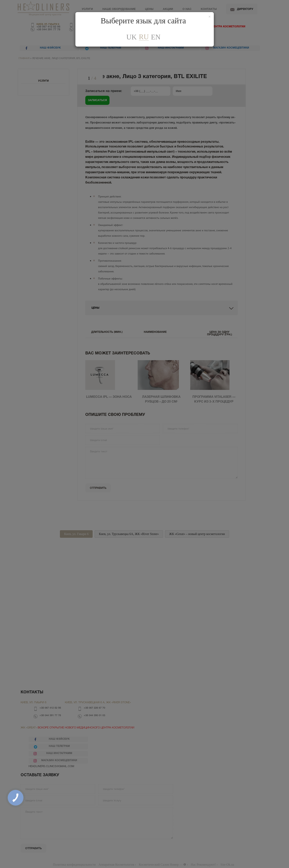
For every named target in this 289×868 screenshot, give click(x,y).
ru (144, 37)
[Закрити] (210, 17)
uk (132, 37)
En (156, 37)
